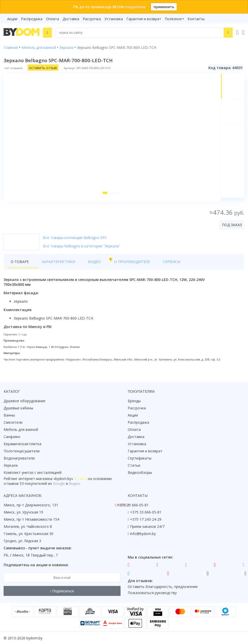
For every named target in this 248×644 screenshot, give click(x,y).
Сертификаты (140, 458)
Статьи (134, 465)
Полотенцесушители (22, 451)
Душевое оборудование (25, 401)
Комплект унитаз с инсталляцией (33, 472)
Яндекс (75, 483)
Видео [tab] (85, 264)
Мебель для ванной (21, 429)
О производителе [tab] (114, 265)
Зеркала (11, 465)
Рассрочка (92, 19)
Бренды (134, 401)
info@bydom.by (143, 534)
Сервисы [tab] (148, 265)
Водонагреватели (19, 458)
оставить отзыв (43, 67)
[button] (104, 197)
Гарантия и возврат (144, 19)
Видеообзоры (140, 472)
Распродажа (32, 19)
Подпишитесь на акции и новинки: (36, 565)
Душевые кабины (18, 408)
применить (164, 7)
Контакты (196, 19)
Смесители (13, 422)
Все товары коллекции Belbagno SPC (75, 241)
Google (59, 483)
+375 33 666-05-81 (146, 512)
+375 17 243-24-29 (146, 519)
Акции (12, 19)
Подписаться (62, 591)
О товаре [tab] (20, 265)
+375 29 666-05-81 (133, 505)
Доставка (71, 19)
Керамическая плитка (22, 444)
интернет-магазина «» (46, 479)
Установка (114, 19)
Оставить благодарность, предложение (163, 587)
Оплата (52, 19)
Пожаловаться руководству (152, 593)
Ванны (9, 415)
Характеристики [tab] (53, 265)
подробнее (135, 7)
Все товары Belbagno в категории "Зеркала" (82, 250)
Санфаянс (12, 437)
